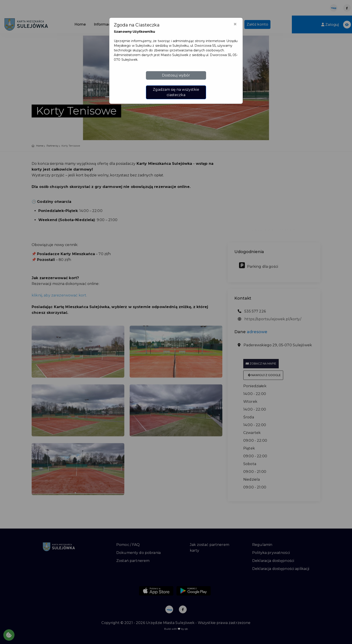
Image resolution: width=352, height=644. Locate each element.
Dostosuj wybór (176, 75)
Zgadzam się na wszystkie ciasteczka (176, 92)
